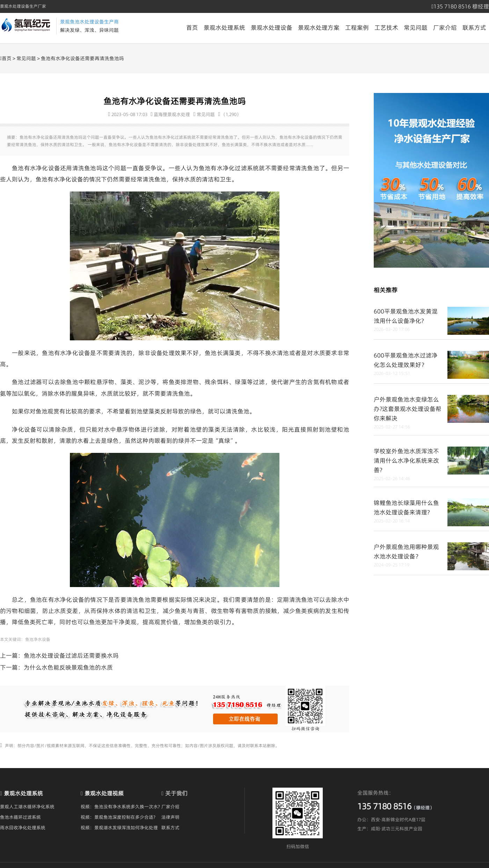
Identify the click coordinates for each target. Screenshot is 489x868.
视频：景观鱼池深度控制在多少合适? (118, 817)
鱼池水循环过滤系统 (20, 817)
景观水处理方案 (319, 28)
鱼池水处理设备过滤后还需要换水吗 (71, 656)
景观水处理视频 (104, 793)
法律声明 (170, 817)
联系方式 (474, 28)
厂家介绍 (445, 28)
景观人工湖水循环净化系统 (27, 806)
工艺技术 (386, 28)
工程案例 (357, 28)
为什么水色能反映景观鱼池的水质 (68, 667)
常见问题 (416, 28)
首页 (192, 28)
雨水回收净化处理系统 (23, 827)
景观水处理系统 (224, 28)
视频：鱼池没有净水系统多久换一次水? (120, 806)
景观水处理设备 (272, 28)
